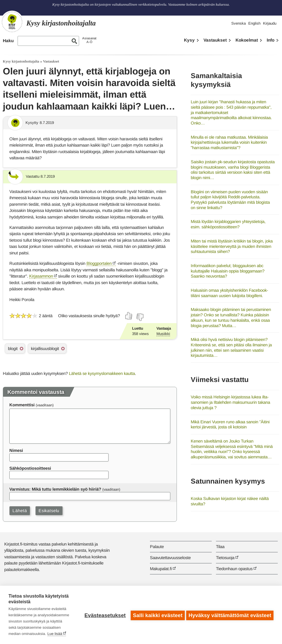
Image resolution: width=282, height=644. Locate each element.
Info (271, 40)
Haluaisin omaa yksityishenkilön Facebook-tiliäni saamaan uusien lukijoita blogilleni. (229, 293)
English (254, 23)
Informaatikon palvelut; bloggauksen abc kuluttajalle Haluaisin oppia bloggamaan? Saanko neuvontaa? (228, 271)
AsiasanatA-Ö (89, 40)
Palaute (157, 547)
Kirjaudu (270, 23)
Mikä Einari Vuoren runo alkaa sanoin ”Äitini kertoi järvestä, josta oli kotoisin (230, 424)
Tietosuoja (225, 558)
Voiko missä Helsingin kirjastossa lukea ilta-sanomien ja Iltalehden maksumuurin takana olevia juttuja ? (230, 402)
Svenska (238, 23)
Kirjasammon (41, 276)
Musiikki (163, 334)
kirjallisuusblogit (45, 348)
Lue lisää (55, 634)
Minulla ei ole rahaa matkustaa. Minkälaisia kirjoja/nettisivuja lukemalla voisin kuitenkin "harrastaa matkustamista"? (229, 142)
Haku (8, 41)
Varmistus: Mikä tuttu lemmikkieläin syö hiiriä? (55, 489)
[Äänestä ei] (140, 317)
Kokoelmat (247, 40)
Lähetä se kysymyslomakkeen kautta (102, 373)
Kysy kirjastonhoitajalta (21, 61)
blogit (13, 348)
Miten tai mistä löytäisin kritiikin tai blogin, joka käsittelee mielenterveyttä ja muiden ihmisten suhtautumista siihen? (232, 246)
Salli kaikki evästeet (157, 615)
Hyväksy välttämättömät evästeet (230, 615)
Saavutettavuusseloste (170, 558)
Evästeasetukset (104, 615)
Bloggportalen (99, 263)
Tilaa (220, 547)
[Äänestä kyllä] (129, 316)
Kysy (189, 40)
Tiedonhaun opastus (234, 569)
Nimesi (16, 450)
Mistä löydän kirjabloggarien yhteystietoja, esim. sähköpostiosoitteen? (228, 224)
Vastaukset (215, 40)
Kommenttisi (22, 405)
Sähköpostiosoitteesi (30, 468)
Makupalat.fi (161, 569)
